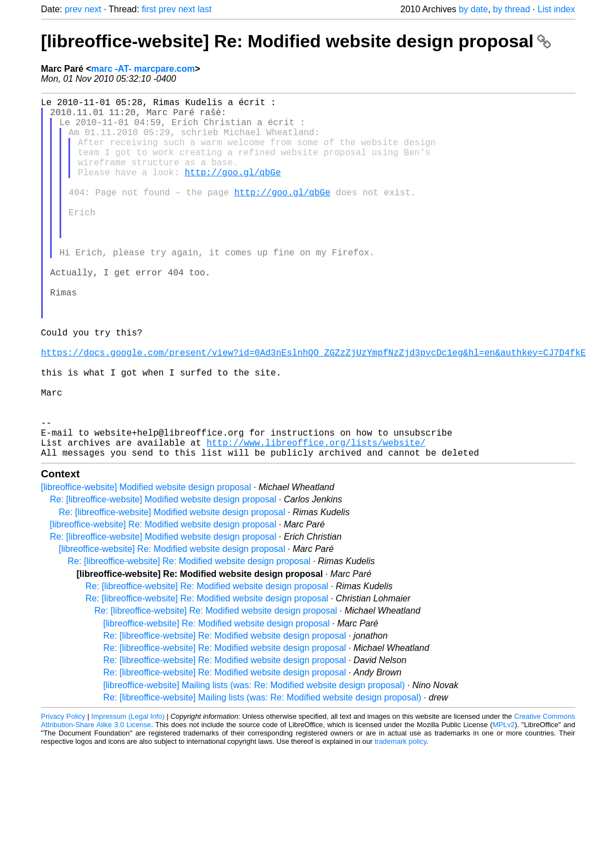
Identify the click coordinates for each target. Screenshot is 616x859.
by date (473, 9)
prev (73, 9)
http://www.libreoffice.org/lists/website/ (316, 520)
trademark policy (400, 821)
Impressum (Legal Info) (128, 796)
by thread (512, 9)
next (93, 9)
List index (556, 9)
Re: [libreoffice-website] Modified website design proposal (163, 579)
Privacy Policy (63, 796)
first (149, 9)
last (204, 9)
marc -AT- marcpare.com (143, 69)
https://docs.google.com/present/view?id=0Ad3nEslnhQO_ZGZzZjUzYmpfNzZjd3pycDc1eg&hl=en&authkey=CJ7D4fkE (314, 410)
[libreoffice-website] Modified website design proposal (146, 567)
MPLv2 (504, 805)
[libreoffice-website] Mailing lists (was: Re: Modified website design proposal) (254, 765)
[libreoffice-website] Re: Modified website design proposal (296, 41)
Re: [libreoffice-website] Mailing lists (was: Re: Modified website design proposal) (263, 777)
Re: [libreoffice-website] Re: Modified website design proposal (189, 641)
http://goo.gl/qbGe (233, 190)
